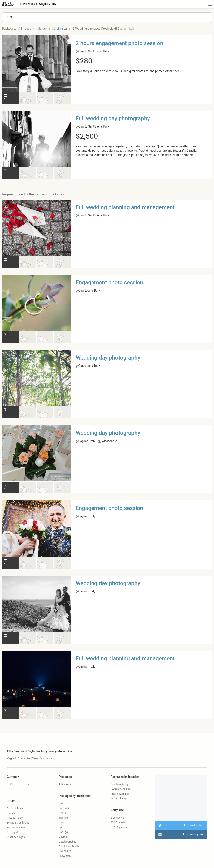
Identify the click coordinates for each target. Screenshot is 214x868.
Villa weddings (119, 799)
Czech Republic (68, 842)
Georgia (63, 837)
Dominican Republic (70, 846)
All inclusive (66, 784)
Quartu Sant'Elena (28, 758)
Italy (61, 822)
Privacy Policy (15, 818)
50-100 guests (119, 827)
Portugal (64, 832)
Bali (61, 803)
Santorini (64, 808)
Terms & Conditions (18, 823)
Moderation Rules (17, 828)
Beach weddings (120, 784)
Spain (62, 827)
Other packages (16, 837)
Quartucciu (46, 758)
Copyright (12, 832)
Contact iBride (15, 808)
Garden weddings (120, 789)
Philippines (65, 851)
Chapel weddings (120, 794)
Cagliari (12, 758)
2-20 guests (117, 818)
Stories (11, 813)
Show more (65, 856)
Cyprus (63, 813)
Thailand (64, 818)
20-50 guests (118, 822)
